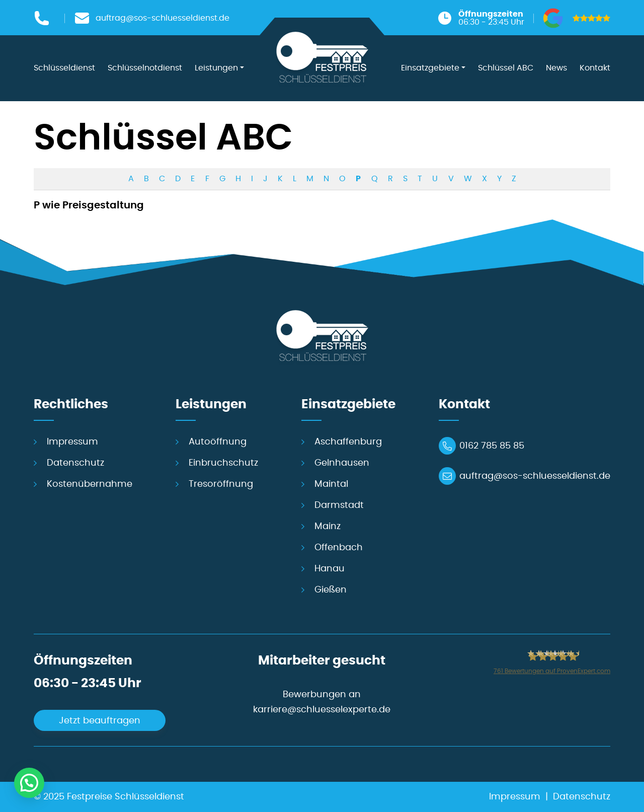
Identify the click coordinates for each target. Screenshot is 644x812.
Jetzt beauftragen (100, 721)
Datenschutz (75, 463)
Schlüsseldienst (64, 68)
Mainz (328, 527)
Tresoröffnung (221, 484)
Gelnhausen (342, 463)
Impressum (72, 442)
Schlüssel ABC (506, 68)
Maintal (331, 484)
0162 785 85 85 (492, 446)
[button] (29, 783)
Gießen (331, 590)
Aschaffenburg (348, 442)
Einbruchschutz (223, 463)
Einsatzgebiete (430, 68)
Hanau (330, 569)
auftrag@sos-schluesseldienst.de (535, 476)
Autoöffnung (218, 442)
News (556, 68)
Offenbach (339, 548)
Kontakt (595, 68)
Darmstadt (339, 505)
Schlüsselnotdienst (145, 68)
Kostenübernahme (90, 484)
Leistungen (216, 68)
